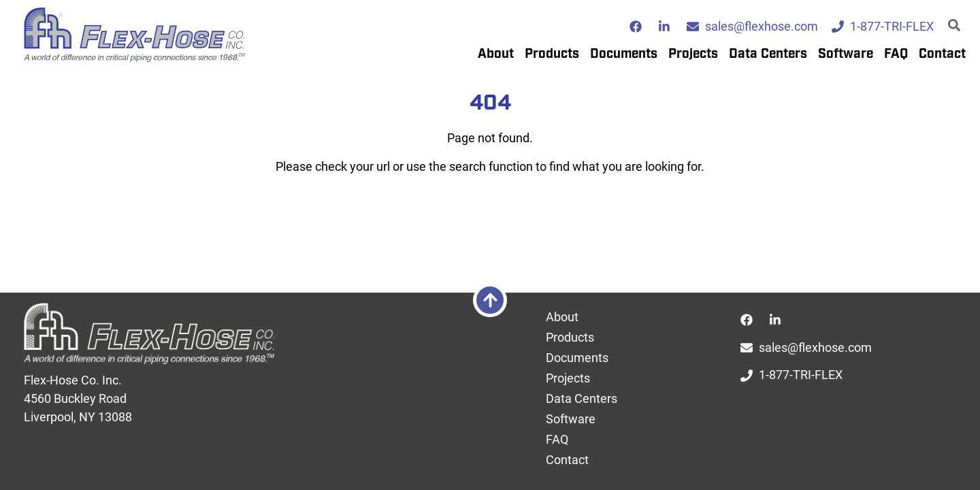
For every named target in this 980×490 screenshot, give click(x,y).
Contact (942, 54)
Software (846, 54)
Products (552, 54)
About (496, 54)
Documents (624, 54)
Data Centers (768, 54)
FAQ (896, 54)
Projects (693, 54)
